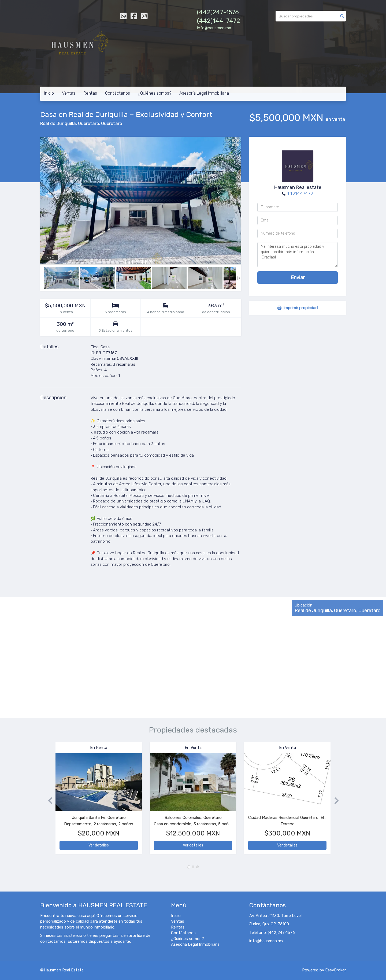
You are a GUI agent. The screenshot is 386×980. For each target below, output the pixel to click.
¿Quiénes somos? (155, 93)
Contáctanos (118, 93)
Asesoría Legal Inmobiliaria (204, 93)
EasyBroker (335, 970)
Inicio (49, 93)
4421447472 (300, 194)
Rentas (90, 93)
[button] (48, 801)
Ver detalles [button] (99, 845)
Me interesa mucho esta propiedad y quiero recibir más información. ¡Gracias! (298, 255)
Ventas (69, 93)
